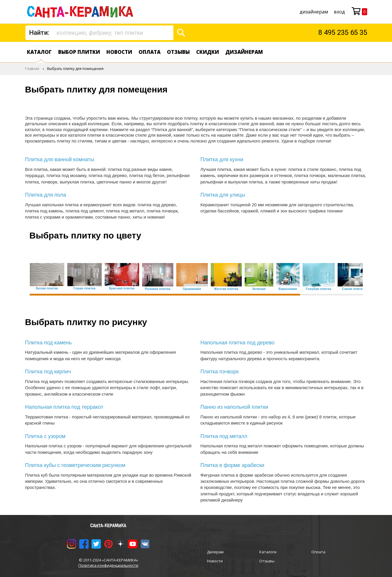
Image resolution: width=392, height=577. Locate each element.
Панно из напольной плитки (234, 407)
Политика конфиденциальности (108, 565)
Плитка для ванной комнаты (60, 159)
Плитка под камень (49, 343)
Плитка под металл (224, 436)
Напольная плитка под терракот (64, 407)
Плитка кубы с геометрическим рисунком (75, 465)
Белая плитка (47, 288)
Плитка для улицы (223, 195)
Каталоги (268, 552)
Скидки (208, 52)
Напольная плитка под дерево (238, 343)
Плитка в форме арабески (233, 465)
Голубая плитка (318, 289)
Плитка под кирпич (48, 372)
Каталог (39, 52)
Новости (119, 52)
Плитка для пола (46, 195)
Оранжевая (192, 289)
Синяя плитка (353, 289)
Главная (32, 69)
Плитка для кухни (222, 159)
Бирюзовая (288, 289)
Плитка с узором (45, 436)
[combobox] (99, 33)
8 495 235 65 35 (343, 32)
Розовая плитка (157, 289)
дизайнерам (314, 12)
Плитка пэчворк (220, 372)
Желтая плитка (226, 289)
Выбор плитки (79, 52)
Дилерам (215, 552)
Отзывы (178, 52)
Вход (339, 12)
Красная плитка (122, 288)
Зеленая (259, 289)
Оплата (150, 52)
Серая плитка (84, 288)
